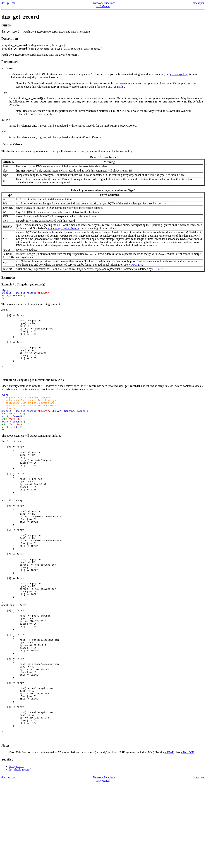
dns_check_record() (20, 854)
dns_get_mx (8, 3)
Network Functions (104, 3)
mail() (121, 87)
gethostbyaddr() (179, 75)
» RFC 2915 (159, 271)
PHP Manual (103, 6)
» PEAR (169, 837)
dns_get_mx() (160, 206)
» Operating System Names (63, 230)
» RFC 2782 (136, 267)
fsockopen (199, 3)
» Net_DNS (188, 837)
